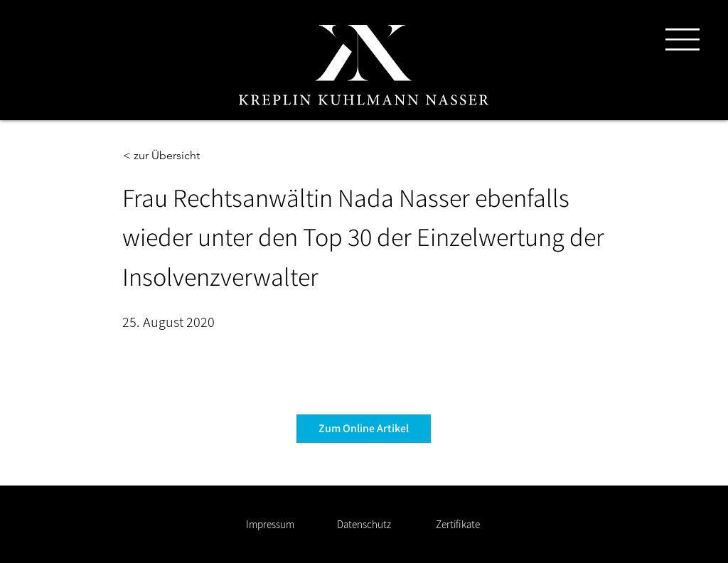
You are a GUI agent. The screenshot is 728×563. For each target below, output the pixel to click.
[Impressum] (270, 524)
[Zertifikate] (457, 524)
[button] (682, 39)
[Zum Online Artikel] (364, 429)
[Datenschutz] (364, 524)
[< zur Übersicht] (170, 156)
